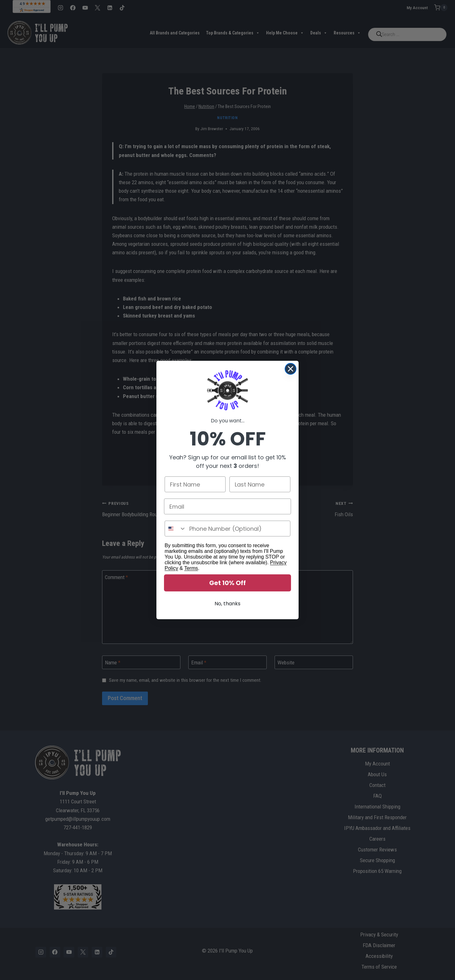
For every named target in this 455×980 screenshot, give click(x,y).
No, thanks (227, 604)
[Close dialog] (291, 369)
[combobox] (176, 529)
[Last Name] (260, 484)
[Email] (227, 506)
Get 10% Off (227, 583)
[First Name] (195, 484)
